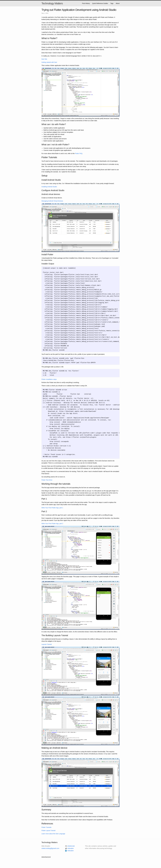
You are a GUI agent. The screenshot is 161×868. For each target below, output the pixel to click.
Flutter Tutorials (46, 827)
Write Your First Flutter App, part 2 (52, 524)
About (118, 3)
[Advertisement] (79, 863)
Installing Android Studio (49, 187)
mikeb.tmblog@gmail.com (50, 848)
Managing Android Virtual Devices (52, 201)
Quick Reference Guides (100, 3)
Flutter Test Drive (47, 480)
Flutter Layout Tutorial (48, 831)
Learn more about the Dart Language (53, 834)
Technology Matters (52, 3)
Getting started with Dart (49, 62)
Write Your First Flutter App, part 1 (52, 508)
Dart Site (44, 59)
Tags (112, 3)
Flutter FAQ (79, 153)
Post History (86, 3)
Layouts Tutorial (47, 644)
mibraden (70, 851)
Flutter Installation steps (49, 379)
